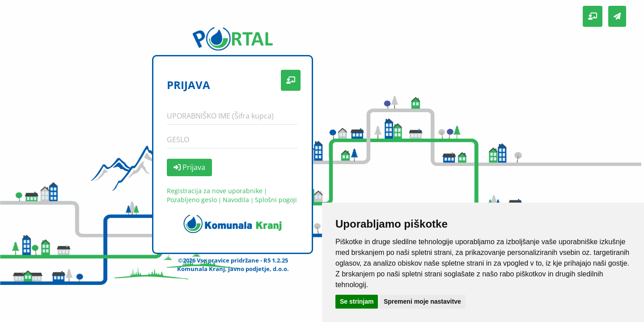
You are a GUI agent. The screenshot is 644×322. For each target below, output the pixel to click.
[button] (593, 16)
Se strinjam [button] (357, 301)
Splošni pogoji (276, 200)
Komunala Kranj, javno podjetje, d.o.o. (233, 269)
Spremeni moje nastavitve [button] (422, 301)
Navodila (236, 200)
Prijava (189, 167)
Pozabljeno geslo (192, 200)
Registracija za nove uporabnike (215, 191)
